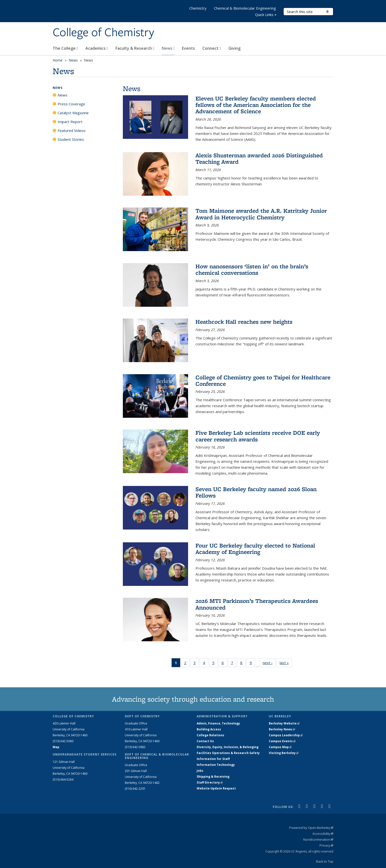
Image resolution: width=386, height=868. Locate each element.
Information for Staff (213, 759)
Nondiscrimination (318, 839)
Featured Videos (72, 130)
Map (56, 747)
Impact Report (70, 122)
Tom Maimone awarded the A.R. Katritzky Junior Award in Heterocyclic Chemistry (261, 214)
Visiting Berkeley (284, 753)
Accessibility (323, 834)
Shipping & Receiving (213, 777)
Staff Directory (210, 782)
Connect (212, 48)
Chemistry (198, 8)
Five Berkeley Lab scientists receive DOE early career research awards (258, 436)
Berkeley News (282, 729)
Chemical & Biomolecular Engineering (245, 8)
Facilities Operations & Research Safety (228, 753)
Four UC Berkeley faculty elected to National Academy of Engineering (255, 549)
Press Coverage (71, 104)
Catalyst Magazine (73, 113)
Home (58, 60)
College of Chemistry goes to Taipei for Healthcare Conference (263, 380)
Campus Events (282, 741)
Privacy (326, 845)
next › (269, 663)
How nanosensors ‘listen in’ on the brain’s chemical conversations (252, 269)
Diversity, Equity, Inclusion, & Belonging (228, 747)
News (168, 48)
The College (65, 48)
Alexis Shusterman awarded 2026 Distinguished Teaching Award (259, 158)
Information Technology (216, 765)
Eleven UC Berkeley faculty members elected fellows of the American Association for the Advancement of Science (256, 105)
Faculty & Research (135, 48)
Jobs (200, 771)
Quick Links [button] (266, 15)
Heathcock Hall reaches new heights (244, 322)
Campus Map (280, 747)
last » (286, 663)
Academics (97, 48)
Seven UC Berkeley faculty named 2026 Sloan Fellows (256, 492)
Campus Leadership (286, 735)
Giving (234, 48)
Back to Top (325, 861)
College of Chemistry (103, 33)
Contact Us (205, 741)
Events (188, 48)
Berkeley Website (284, 723)
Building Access (209, 729)
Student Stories (71, 139)
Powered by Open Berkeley (311, 828)
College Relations (210, 735)
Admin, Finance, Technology (218, 723)
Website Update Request (216, 788)
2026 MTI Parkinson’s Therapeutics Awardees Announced (257, 604)
